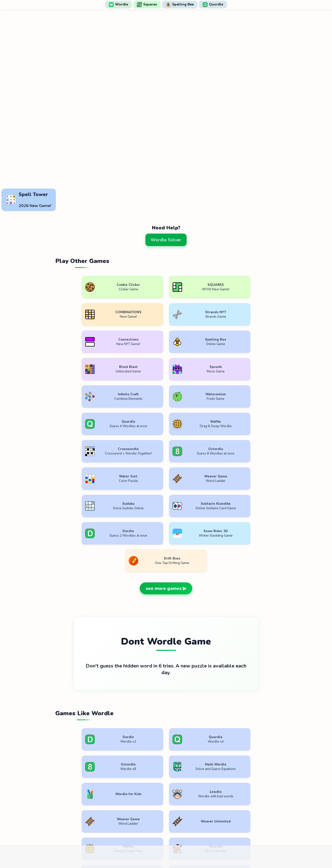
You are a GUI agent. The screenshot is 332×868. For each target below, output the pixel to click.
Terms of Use (135, 819)
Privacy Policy (168, 819)
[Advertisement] (166, 174)
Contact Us (199, 819)
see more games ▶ (166, 458)
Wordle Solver (166, 240)
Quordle (213, 4)
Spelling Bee (180, 4)
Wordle (118, 4)
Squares (147, 4)
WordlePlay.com (174, 808)
